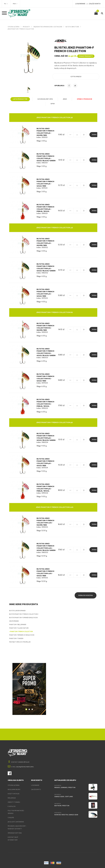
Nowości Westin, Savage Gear (66, 815)
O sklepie (11, 818)
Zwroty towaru (14, 802)
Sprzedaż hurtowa (15, 833)
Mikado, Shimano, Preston (64, 787)
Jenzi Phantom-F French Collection (21, 29)
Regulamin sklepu (15, 789)
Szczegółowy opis (45, 99)
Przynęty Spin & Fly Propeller (21, 642)
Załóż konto (36, 789)
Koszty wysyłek (14, 794)
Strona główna (14, 27)
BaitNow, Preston (61, 806)
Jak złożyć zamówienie (16, 822)
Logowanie (35, 785)
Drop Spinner (14, 621)
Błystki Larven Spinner (18, 611)
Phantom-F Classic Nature (19, 628)
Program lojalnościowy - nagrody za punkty (17, 827)
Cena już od (74, 56)
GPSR (53, 104)
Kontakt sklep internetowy (13, 839)
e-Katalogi (12, 806)
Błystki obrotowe (76, 27)
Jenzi (64, 99)
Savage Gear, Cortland (64, 797)
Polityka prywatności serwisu (16, 812)
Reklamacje (12, 798)
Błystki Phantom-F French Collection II (25, 614)
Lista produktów (21, 99)
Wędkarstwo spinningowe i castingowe (50, 27)
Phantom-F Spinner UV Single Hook (23, 635)
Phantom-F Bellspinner (18, 625)
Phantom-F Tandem (16, 638)
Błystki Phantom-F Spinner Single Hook (25, 618)
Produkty (27, 27)
